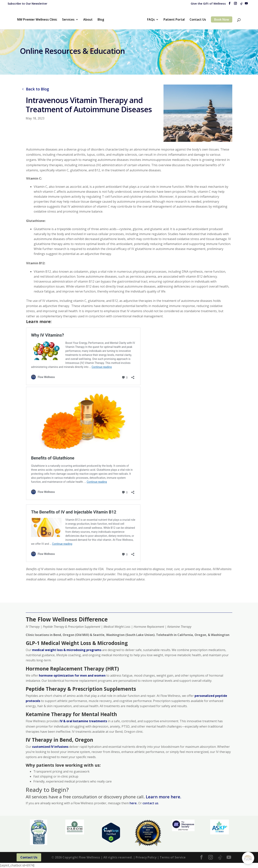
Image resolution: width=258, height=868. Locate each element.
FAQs (151, 20)
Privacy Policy (146, 857)
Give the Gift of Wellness (208, 4)
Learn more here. (163, 797)
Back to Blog (37, 89)
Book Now (222, 19)
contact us (150, 803)
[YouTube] (246, 4)
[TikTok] (241, 5)
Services (68, 20)
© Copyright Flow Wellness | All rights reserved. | (93, 857)
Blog (101, 20)
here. (134, 803)
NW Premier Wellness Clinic (37, 20)
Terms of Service (173, 857)
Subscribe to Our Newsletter (27, 3)
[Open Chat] (248, 858)
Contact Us (198, 20)
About (88, 20)
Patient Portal (174, 20)
